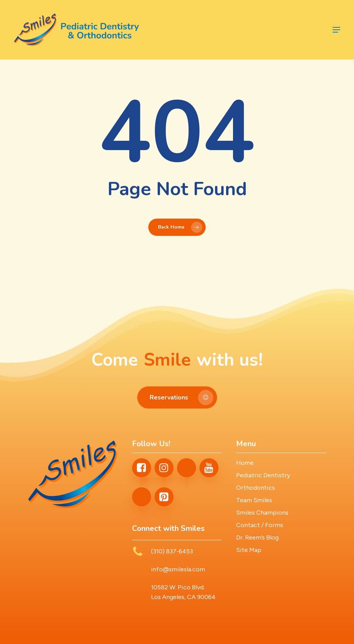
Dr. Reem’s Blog (257, 537)
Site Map (249, 550)
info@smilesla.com (178, 569)
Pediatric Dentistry (263, 475)
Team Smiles (254, 500)
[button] (336, 30)
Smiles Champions (262, 513)
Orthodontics (255, 488)
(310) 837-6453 (172, 551)
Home (245, 463)
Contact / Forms (260, 525)
